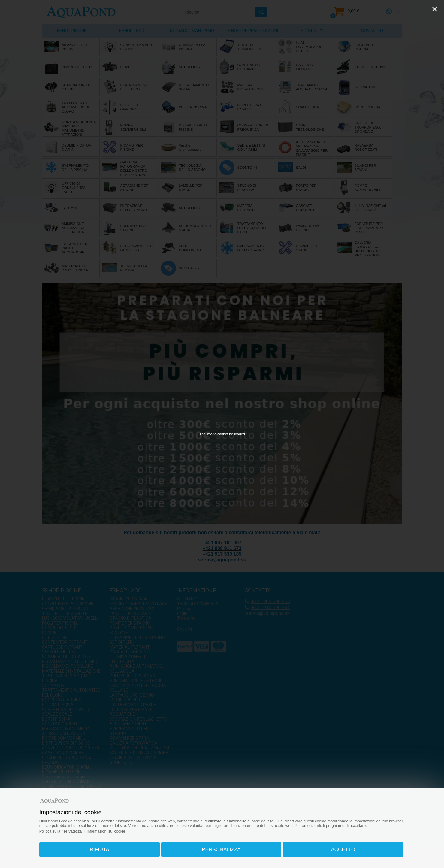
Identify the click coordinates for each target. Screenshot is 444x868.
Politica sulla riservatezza (66, 830)
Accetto (340, 848)
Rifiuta (103, 848)
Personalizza (221, 848)
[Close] (435, 9)
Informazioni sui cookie (113, 830)
